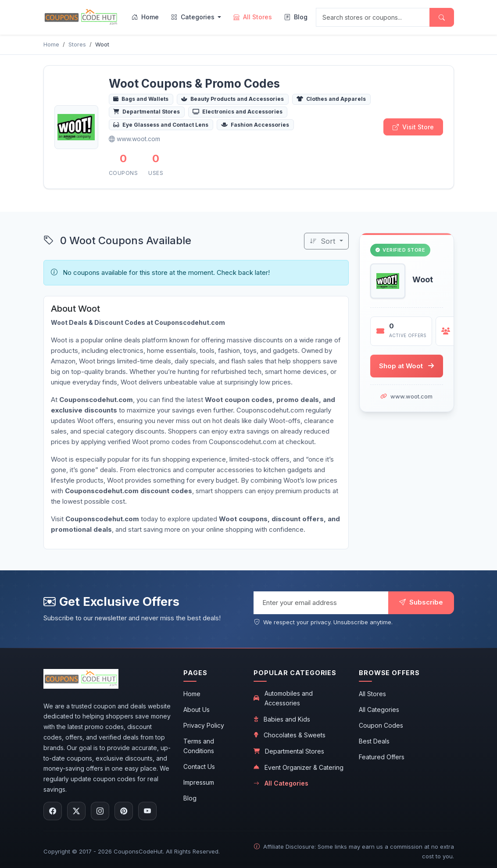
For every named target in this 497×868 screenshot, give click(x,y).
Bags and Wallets (141, 99)
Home (192, 694)
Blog (190, 798)
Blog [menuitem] (296, 17)
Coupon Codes (381, 725)
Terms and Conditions (199, 746)
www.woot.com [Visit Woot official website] (134, 139)
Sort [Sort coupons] (324, 241)
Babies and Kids (282, 719)
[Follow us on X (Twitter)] (76, 811)
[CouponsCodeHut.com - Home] (81, 17)
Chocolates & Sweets (290, 735)
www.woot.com (411, 397)
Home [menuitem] (145, 17)
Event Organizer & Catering (299, 767)
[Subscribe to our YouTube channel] (147, 811)
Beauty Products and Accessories (232, 99)
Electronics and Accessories (238, 112)
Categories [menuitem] (194, 17)
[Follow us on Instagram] (100, 811)
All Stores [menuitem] (253, 17)
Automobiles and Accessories (283, 698)
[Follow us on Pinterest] (124, 811)
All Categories (281, 783)
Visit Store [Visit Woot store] (413, 127)
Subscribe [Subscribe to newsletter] (421, 602)
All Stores (372, 694)
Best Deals (374, 741)
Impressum (199, 782)
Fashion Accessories (255, 125)
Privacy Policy (204, 725)
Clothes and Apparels (331, 99)
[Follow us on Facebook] (53, 811)
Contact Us (199, 767)
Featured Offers (382, 757)
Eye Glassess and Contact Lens (161, 125)
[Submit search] (442, 17)
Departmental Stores (147, 112)
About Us (197, 710)
